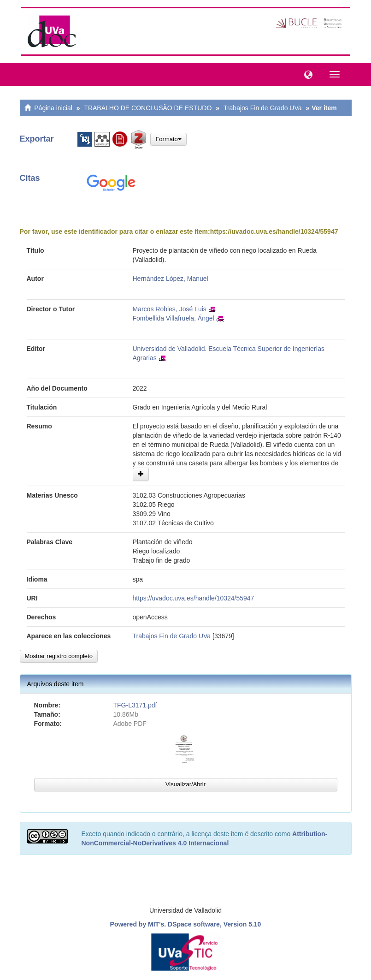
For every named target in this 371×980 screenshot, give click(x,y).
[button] (306, 74)
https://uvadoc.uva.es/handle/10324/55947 (274, 232)
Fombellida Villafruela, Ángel (174, 318)
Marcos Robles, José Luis (170, 309)
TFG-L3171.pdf (135, 705)
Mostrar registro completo (59, 656)
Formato (168, 139)
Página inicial (53, 108)
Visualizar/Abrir (185, 784)
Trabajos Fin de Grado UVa (263, 108)
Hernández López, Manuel (171, 279)
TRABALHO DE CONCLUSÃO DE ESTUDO (148, 108)
